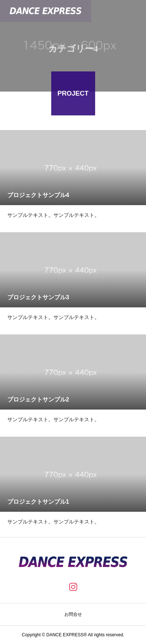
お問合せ (73, 614)
